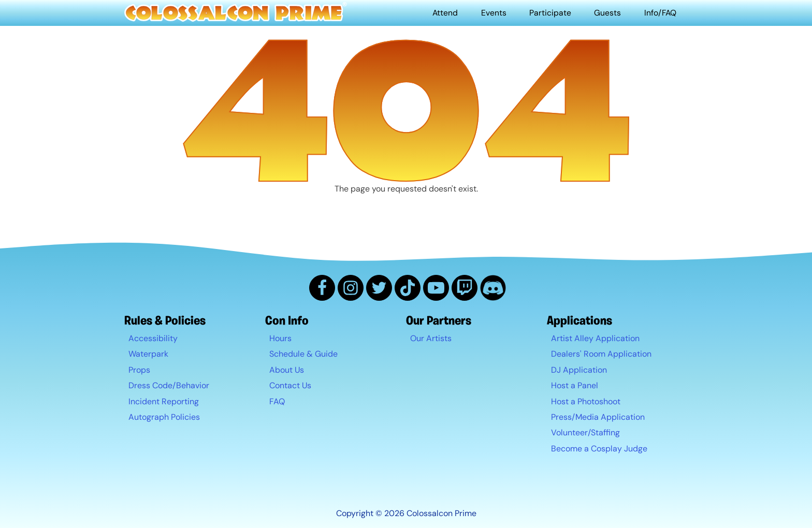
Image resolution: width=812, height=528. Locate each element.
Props (139, 370)
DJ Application (579, 370)
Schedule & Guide (303, 354)
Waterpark (148, 354)
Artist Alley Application (595, 338)
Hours (280, 338)
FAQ (277, 401)
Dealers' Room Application (601, 354)
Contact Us (290, 386)
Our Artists (431, 338)
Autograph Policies (164, 417)
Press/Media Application (598, 417)
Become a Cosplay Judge (599, 449)
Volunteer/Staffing (585, 433)
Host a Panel (575, 386)
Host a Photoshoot (586, 401)
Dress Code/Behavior (169, 386)
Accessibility (153, 338)
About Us (287, 370)
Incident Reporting (164, 401)
